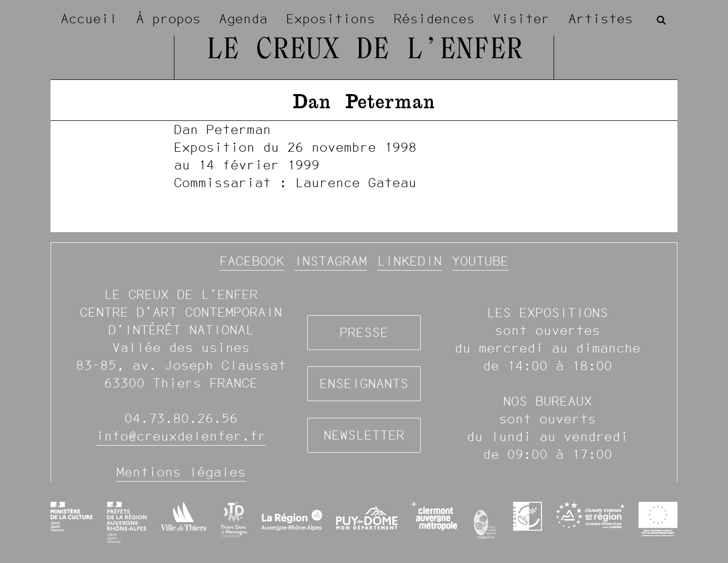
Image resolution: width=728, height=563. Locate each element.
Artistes (601, 19)
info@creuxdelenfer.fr (181, 436)
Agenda (243, 19)
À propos (168, 19)
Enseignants (364, 383)
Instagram (331, 261)
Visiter (521, 19)
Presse (364, 332)
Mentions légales (181, 472)
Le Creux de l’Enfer (364, 51)
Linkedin (409, 261)
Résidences (434, 19)
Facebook (252, 261)
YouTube (480, 261)
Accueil (89, 19)
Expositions (331, 19)
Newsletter (364, 435)
